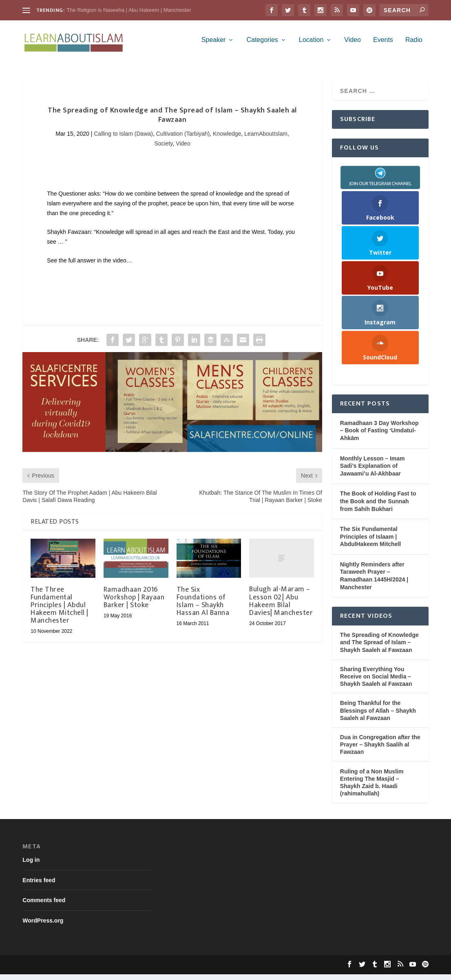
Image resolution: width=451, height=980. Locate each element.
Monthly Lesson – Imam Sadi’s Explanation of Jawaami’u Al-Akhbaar (373, 472)
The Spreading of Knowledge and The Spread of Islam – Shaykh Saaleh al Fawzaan (379, 648)
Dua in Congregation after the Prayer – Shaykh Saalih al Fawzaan (380, 750)
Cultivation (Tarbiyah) (183, 139)
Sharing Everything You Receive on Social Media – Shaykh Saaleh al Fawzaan (376, 682)
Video (353, 46)
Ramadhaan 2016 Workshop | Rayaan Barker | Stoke (134, 603)
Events (383, 46)
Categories (262, 46)
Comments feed (44, 906)
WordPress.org (43, 926)
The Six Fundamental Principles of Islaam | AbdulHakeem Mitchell (370, 542)
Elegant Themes (76, 970)
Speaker (214, 46)
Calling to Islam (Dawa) (123, 139)
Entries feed (39, 886)
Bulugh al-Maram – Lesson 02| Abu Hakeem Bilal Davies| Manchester (281, 607)
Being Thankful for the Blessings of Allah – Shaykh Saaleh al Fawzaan (378, 716)
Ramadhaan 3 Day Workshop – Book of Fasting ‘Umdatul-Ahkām (379, 436)
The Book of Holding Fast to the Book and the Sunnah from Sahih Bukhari (378, 507)
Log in (31, 865)
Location (311, 46)
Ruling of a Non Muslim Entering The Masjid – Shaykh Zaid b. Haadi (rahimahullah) (372, 788)
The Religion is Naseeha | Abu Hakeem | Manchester (129, 10)
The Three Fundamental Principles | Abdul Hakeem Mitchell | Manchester (60, 611)
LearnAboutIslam (266, 139)
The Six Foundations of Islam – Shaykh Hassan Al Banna (203, 607)
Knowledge (227, 139)
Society (163, 149)
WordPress (147, 970)
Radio (414, 46)
